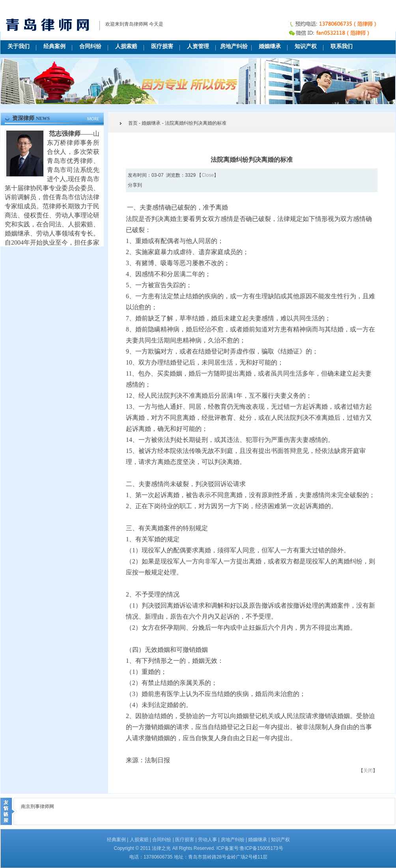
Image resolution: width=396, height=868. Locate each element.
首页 (133, 123)
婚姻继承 (270, 46)
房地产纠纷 (234, 46)
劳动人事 (207, 840)
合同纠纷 (90, 46)
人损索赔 (126, 46)
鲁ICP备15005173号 (261, 848)
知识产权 (306, 46)
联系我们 (342, 46)
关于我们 (19, 46)
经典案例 (54, 46)
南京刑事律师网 (37, 806)
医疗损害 (162, 46)
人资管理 (198, 46)
